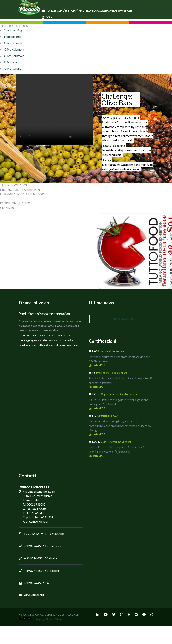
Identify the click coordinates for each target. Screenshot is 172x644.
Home (48, 11)
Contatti (112, 11)
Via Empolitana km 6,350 (39, 491)
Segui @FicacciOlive (48, 619)
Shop (70, 11)
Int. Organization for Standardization (117, 394)
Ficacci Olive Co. (122, 319)
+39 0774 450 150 (36, 558)
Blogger (96, 11)
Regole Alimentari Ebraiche (117, 442)
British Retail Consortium (111, 351)
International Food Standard (112, 373)
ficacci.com (73, 614)
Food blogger (13, 37)
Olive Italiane (13, 68)
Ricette (82, 11)
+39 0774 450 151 (36, 571)
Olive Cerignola (14, 56)
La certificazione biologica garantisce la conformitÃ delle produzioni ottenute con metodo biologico (120, 426)
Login (47, 17)
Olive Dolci (11, 62)
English (127, 11)
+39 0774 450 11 (35, 546)
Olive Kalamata (14, 49)
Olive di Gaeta (13, 43)
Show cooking (13, 30)
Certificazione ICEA (107, 416)
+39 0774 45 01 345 (37, 583)
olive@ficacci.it (34, 595)
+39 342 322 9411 (36, 534)
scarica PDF (97, 365)
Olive (59, 11)
